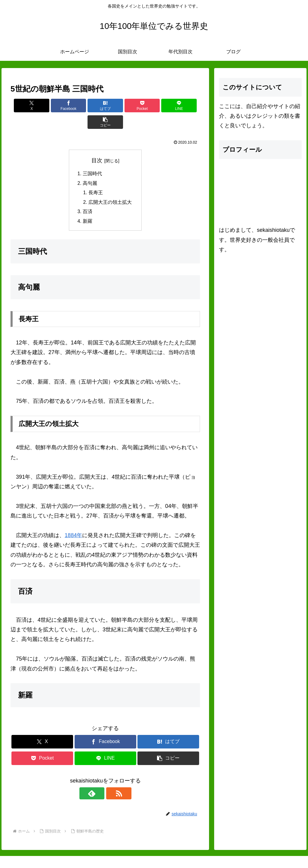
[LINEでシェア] (153, 106)
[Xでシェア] (26, 106)
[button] (185, 106)
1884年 (73, 521)
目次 (97, 144)
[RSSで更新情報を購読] (112, 779)
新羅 (88, 206)
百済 (88, 196)
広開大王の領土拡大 (110, 187)
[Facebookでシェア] (58, 106)
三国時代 (92, 157)
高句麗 (90, 167)
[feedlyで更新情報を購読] (98, 779)
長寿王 (96, 177)
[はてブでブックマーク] (89, 106)
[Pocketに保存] (121, 106)
